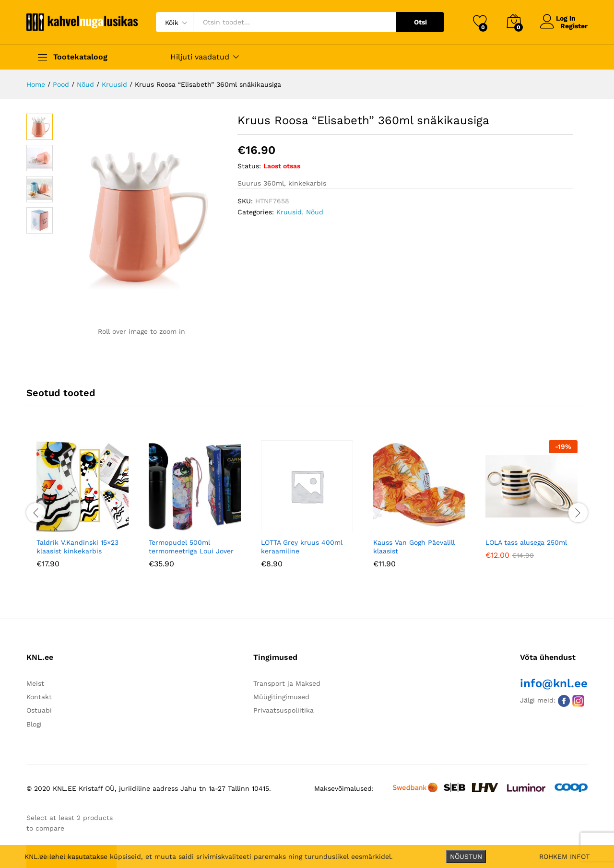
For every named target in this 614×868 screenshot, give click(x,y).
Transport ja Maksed (287, 682)
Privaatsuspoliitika (283, 710)
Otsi (420, 22)
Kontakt (39, 696)
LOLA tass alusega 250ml (526, 541)
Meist (35, 682)
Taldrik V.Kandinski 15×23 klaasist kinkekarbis (77, 546)
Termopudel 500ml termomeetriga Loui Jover (191, 546)
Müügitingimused (281, 696)
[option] (83, 510)
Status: (249, 166)
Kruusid (289, 212)
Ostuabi (39, 710)
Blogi (34, 723)
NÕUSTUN (466, 856)
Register (574, 26)
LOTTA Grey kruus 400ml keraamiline (302, 546)
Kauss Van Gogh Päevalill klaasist (414, 546)
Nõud (315, 212)
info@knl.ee (554, 682)
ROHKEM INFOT (564, 856)
